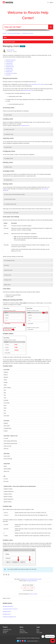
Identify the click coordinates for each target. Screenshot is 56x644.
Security (5, 633)
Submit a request (33, 594)
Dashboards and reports (28, 33)
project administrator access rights (36, 84)
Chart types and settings (11, 73)
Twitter (6, 576)
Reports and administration (14, 33)
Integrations (6, 631)
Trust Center (39, 633)
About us (22, 630)
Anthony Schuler (10, 50)
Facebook (4, 576)
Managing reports (7, 612)
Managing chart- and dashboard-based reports (31, 579)
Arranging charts (9, 70)
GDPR (38, 631)
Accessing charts (9, 62)
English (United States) (33, 641)
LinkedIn (9, 576)
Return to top (7, 598)
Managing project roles (28, 90)
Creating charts (9, 63)
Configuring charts (10, 67)
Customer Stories (24, 633)
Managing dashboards (32, 581)
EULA (38, 630)
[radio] (24, 588)
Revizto (5, 33)
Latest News (22, 631)
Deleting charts (9, 68)
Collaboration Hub (7, 630)
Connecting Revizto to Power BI (10, 609)
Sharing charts (9, 72)
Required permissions (11, 60)
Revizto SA (25, 638)
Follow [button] (23, 46)
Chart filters (8, 75)
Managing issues (7, 614)
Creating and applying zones (9, 617)
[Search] (26, 27)
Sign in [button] (52, 2)
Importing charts (9, 65)
